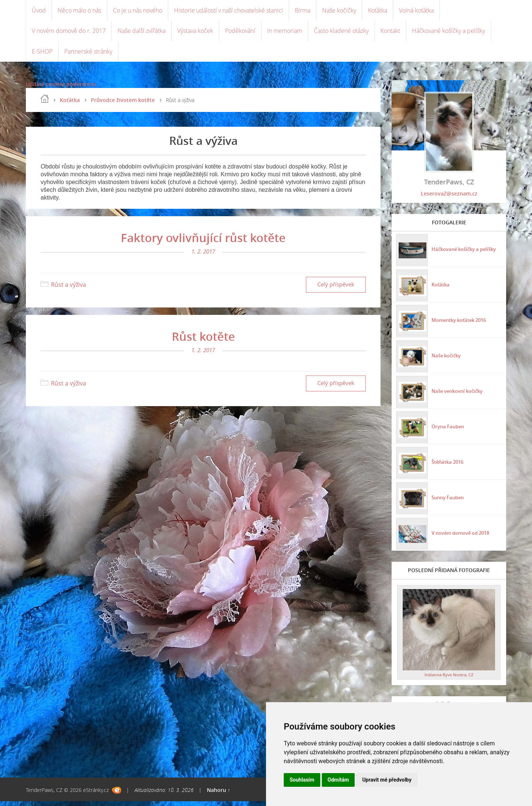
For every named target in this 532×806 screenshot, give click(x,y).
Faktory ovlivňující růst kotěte (203, 242)
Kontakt (390, 33)
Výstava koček (195, 33)
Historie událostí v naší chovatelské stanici (229, 11)
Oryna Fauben (449, 430)
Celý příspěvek (336, 290)
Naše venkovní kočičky (460, 395)
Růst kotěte (203, 341)
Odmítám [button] (338, 780)
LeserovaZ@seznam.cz (449, 198)
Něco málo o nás (79, 11)
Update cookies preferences (61, 89)
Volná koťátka (416, 11)
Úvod (39, 11)
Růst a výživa (69, 290)
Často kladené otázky (341, 33)
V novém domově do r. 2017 (69, 33)
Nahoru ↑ (219, 795)
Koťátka (378, 11)
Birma (303, 11)
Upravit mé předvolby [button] (387, 780)
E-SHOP (42, 55)
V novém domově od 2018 (464, 537)
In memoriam (285, 33)
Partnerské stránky (88, 55)
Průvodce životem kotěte (123, 105)
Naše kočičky (339, 11)
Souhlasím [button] (302, 780)
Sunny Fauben (449, 501)
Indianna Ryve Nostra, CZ (449, 679)
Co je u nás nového (138, 11)
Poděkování (240, 33)
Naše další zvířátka (141, 33)
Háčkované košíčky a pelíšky (449, 33)
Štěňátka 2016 (449, 466)
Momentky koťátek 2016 (462, 324)
